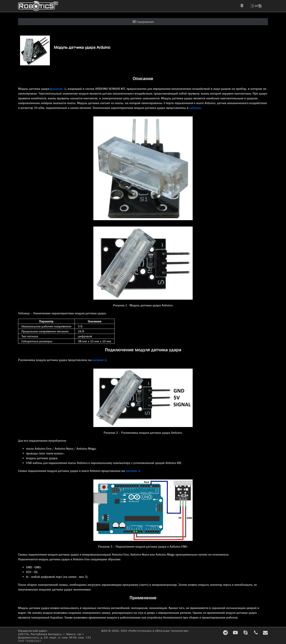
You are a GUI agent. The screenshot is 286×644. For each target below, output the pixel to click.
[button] (244, 6)
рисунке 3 (133, 471)
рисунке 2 (99, 360)
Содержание (143, 22)
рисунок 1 (58, 89)
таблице (195, 108)
